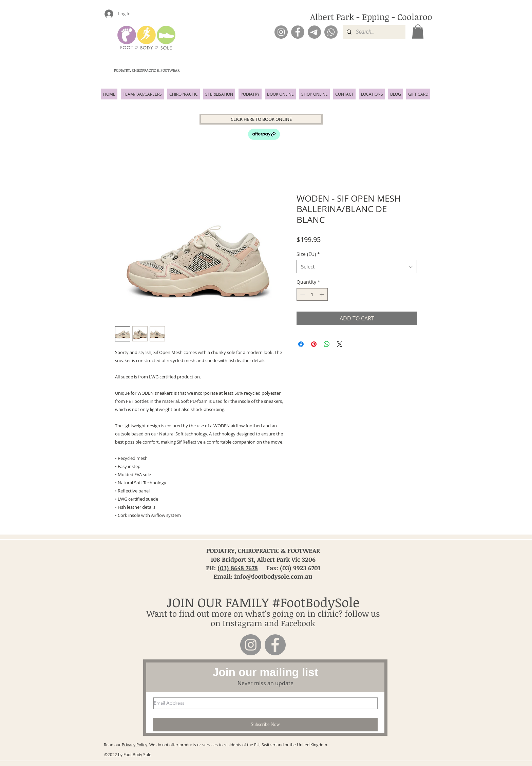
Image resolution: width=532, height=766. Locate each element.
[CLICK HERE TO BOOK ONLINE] (261, 119)
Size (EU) (308, 254)
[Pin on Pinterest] (314, 344)
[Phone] (331, 32)
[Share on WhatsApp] (327, 344)
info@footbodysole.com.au (273, 576)
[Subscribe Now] (265, 725)
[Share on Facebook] (301, 344)
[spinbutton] (312, 294)
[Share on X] (340, 344)
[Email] (314, 32)
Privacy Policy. (135, 745)
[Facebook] (298, 32)
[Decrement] (302, 294)
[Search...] (373, 32)
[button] (418, 32)
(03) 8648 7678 (238, 568)
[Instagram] (281, 32)
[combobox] (357, 267)
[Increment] (322, 294)
